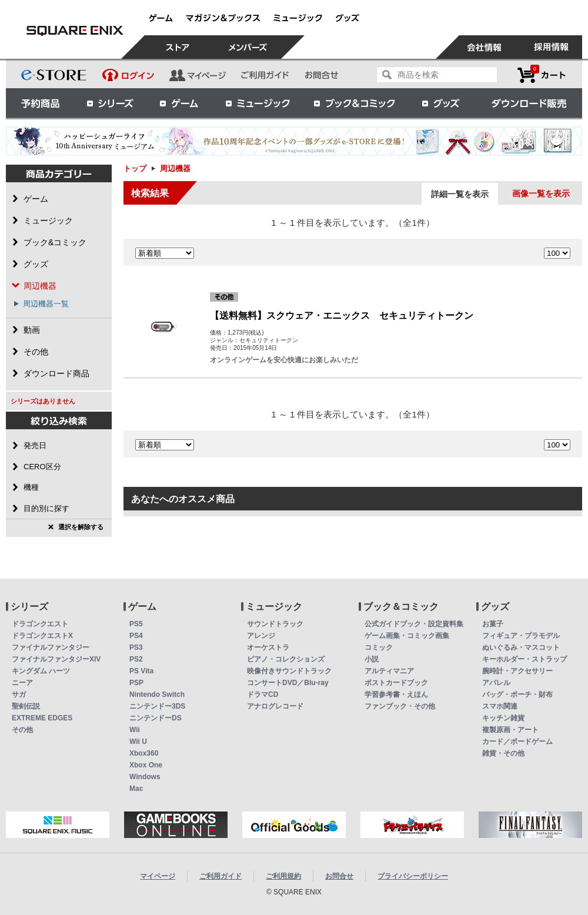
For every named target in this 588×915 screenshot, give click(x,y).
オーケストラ (268, 647)
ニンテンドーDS (156, 718)
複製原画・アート (510, 730)
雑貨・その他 (503, 753)
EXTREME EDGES (42, 718)
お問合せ (339, 876)
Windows (145, 777)
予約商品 (41, 103)
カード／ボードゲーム (517, 742)
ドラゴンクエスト (40, 624)
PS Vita (141, 671)
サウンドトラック (275, 624)
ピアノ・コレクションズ (286, 659)
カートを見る (542, 75)
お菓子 (493, 624)
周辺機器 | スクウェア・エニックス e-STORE (75, 31)
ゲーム (179, 103)
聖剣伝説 (26, 706)
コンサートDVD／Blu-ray (288, 683)
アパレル (496, 683)
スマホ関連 (500, 706)
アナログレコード (275, 706)
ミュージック (258, 103)
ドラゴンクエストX (42, 636)
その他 (22, 730)
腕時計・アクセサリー (517, 671)
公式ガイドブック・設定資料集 (414, 624)
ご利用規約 (283, 876)
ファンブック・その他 (400, 706)
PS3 (136, 647)
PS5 (136, 624)
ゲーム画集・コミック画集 (407, 636)
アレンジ (261, 636)
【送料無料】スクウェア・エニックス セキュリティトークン (342, 315)
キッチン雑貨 (503, 718)
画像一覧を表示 (541, 193)
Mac (136, 789)
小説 (372, 659)
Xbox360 (144, 753)
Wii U (138, 742)
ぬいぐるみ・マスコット (521, 647)
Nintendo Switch (157, 694)
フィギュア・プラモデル (521, 636)
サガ (19, 694)
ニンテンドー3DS (157, 706)
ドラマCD (263, 694)
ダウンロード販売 (529, 103)
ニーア (22, 683)
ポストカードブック (396, 683)
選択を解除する (81, 527)
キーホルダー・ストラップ (524, 659)
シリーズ (110, 103)
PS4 (136, 636)
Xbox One (146, 765)
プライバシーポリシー (413, 876)
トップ (135, 168)
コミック (379, 647)
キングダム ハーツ (41, 671)
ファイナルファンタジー (51, 647)
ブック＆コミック (354, 103)
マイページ (158, 876)
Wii (135, 730)
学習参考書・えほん (396, 694)
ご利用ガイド (220, 876)
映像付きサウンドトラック (289, 671)
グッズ (442, 103)
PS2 (136, 659)
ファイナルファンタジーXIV (56, 659)
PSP (136, 683)
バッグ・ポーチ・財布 (517, 694)
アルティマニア (389, 671)
